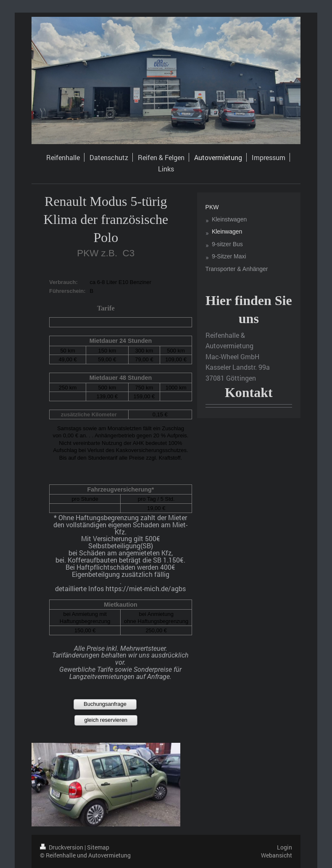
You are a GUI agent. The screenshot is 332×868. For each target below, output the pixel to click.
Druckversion (62, 847)
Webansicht (277, 855)
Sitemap (98, 847)
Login (285, 847)
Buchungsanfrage (105, 704)
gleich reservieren (106, 720)
